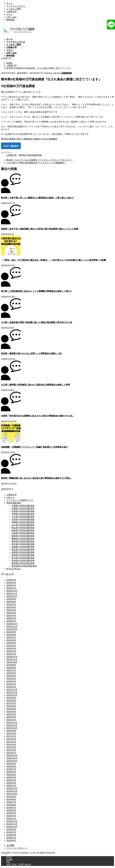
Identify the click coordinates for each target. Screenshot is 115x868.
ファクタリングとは (16, 6)
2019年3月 (11, 813)
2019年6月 (11, 805)
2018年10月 (12, 827)
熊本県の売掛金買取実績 (30, 155)
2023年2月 (11, 684)
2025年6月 (11, 607)
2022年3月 (11, 714)
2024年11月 (12, 627)
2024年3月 (11, 648)
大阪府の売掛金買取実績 (23, 519)
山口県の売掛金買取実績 (23, 525)
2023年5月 (11, 676)
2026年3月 (11, 583)
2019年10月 (12, 794)
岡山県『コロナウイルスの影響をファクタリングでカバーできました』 (40, 160)
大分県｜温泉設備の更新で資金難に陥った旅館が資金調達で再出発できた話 (37, 322)
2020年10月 (12, 761)
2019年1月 (11, 819)
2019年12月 (12, 788)
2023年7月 (11, 670)
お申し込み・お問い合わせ (19, 864)
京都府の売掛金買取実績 (23, 508)
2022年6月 (11, 706)
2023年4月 (11, 679)
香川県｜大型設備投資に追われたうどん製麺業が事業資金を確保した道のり (37, 291)
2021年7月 (11, 736)
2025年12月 (12, 591)
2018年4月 (11, 840)
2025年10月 (12, 596)
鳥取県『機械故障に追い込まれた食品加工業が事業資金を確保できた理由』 (37, 478)
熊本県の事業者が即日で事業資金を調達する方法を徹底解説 (29, 139)
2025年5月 (11, 610)
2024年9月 (11, 632)
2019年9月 (11, 797)
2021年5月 (11, 742)
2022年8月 (11, 701)
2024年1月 (11, 654)
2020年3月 (11, 780)
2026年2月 (11, 585)
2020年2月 (11, 783)
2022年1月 (11, 720)
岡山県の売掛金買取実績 (23, 528)
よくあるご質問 (14, 9)
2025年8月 (11, 602)
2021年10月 (12, 728)
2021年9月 (11, 731)
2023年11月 (12, 659)
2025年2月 (11, 618)
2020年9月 (11, 764)
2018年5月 (11, 838)
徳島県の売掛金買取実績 (23, 536)
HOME (9, 860)
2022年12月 (12, 690)
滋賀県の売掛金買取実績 (23, 547)
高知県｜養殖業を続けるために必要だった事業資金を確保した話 (31, 353)
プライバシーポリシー (17, 848)
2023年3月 (11, 681)
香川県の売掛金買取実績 (23, 558)
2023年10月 (12, 662)
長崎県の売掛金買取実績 (23, 555)
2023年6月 (11, 673)
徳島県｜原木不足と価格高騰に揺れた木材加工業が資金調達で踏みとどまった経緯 (40, 229)
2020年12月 (12, 755)
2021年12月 (12, 723)
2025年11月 (12, 594)
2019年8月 (11, 799)
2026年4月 (11, 580)
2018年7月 (11, 832)
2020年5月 (11, 775)
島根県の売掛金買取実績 (23, 530)
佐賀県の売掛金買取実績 (23, 511)
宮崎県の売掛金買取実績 (23, 522)
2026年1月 (11, 588)
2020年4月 (11, 777)
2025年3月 (11, 616)
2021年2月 (11, 750)
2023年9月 (11, 665)
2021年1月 (11, 753)
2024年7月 (11, 637)
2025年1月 (11, 621)
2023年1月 (11, 687)
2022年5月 (11, 709)
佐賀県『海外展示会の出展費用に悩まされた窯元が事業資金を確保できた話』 (38, 416)
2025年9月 (11, 599)
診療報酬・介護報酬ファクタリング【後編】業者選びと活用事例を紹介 (34, 447)
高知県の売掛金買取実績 (23, 561)
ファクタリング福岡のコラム (20, 500)
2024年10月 (12, 629)
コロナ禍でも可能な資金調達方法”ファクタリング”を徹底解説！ (36, 163)
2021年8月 (11, 734)
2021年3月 (11, 747)
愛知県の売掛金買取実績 (23, 541)
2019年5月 (11, 808)
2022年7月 (11, 703)
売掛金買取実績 (14, 503)
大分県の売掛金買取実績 (23, 517)
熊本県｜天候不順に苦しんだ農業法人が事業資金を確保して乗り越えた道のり (38, 198)
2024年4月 (11, 646)
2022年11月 (12, 692)
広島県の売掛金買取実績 (23, 533)
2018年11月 (12, 824)
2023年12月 (12, 657)
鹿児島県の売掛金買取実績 (24, 566)
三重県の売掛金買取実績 (23, 506)
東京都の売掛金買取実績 (23, 544)
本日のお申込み (14, 569)
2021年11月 (12, 725)
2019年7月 (11, 802)
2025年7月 (11, 605)
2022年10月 (12, 695)
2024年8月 (11, 635)
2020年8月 (11, 766)
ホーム (9, 3)
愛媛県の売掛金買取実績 (23, 539)
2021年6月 (11, 739)
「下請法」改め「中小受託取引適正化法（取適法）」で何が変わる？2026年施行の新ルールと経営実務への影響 (53, 260)
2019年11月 (12, 791)
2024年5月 (11, 643)
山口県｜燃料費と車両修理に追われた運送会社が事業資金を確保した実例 (35, 385)
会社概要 (10, 845)
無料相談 (10, 20)
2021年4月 (11, 744)
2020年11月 (12, 758)
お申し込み (11, 17)
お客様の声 (11, 12)
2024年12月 (12, 624)
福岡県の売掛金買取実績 (23, 552)
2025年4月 (11, 613)
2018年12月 (12, 821)
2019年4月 (11, 810)
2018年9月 (11, 830)
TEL (8, 862)
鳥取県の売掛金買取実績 (23, 563)
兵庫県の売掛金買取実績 (23, 514)
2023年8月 (11, 668)
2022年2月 (11, 717)
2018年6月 (11, 835)
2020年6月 (11, 772)
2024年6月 (11, 640)
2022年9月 (11, 698)
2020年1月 (11, 786)
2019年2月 (11, 816)
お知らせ (10, 497)
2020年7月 (11, 769)
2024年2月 (11, 651)
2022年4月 (11, 712)
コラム (9, 14)
